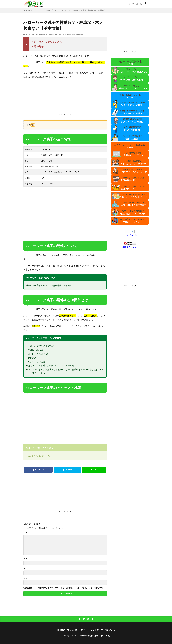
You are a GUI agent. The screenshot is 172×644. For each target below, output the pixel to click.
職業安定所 (80, 35)
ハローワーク (61, 35)
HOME (28, 10)
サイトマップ (97, 630)
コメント (27, 533)
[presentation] (38, 599)
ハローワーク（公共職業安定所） (45, 10)
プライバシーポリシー (78, 630)
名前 (25, 559)
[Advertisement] (65, 96)
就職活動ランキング (130, 247)
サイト (26, 578)
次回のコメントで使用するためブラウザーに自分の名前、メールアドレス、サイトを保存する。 (65, 588)
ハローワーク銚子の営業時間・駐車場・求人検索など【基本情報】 (83, 10)
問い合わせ (110, 630)
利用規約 (61, 630)
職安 (73, 35)
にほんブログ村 (130, 235)
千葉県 (51, 35)
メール (26, 568)
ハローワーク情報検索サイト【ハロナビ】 (94, 636)
